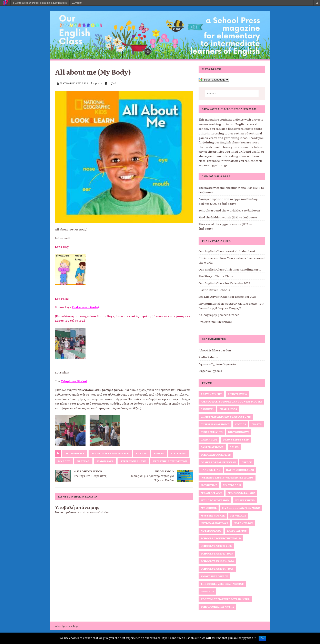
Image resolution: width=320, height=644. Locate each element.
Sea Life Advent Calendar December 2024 (227, 296)
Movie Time (209, 485)
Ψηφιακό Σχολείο (210, 371)
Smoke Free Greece (214, 576)
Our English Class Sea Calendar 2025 (224, 283)
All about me (75, 453)
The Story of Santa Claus (216, 276)
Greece (247, 462)
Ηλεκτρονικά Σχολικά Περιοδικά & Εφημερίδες (40, 3)
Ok (262, 638)
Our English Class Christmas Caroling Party (230, 269)
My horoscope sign (215, 500)
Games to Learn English (218, 462)
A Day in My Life (211, 394)
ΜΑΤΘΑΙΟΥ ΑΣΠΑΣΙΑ (74, 83)
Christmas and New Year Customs (226, 417)
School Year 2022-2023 (217, 553)
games (159, 453)
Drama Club (209, 439)
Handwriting (211, 470)
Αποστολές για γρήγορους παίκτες (225, 599)
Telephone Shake (133, 461)
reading (83, 461)
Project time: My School (215, 322)
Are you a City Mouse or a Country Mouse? (231, 401)
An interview (237, 394)
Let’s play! (62, 299)
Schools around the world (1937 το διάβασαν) (230, 210)
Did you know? (239, 432)
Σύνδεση (77, 3)
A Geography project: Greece (219, 315)
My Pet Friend (245, 500)
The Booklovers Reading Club (222, 584)
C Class (141, 453)
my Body (64, 461)
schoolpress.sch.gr (67, 626)
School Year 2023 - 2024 (217, 561)
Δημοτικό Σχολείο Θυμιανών (217, 364)
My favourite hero (241, 493)
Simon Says (105, 461)
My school (209, 508)
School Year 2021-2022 (216, 546)
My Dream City (211, 493)
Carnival (207, 409)
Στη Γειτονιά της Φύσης (217, 607)
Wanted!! (207, 591)
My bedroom (232, 485)
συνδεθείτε (101, 512)
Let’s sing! (62, 247)
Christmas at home (215, 424)
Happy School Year (240, 470)
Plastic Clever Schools (214, 290)
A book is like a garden (215, 350)
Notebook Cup (211, 531)
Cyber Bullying (212, 432)
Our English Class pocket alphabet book (227, 251)
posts (98, 83)
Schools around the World (221, 538)
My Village (238, 515)
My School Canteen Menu (241, 508)
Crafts (257, 424)
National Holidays (214, 523)
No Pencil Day (243, 523)
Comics (240, 424)
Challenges (228, 409)
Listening (179, 453)
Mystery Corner (213, 515)
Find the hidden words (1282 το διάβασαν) (228, 217)
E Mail (234, 447)
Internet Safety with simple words (227, 477)
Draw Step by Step (236, 439)
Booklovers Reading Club (110, 453)
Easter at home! (212, 447)
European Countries (216, 455)
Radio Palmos (208, 357)
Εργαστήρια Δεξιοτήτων (170, 461)
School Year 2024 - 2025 (217, 569)
